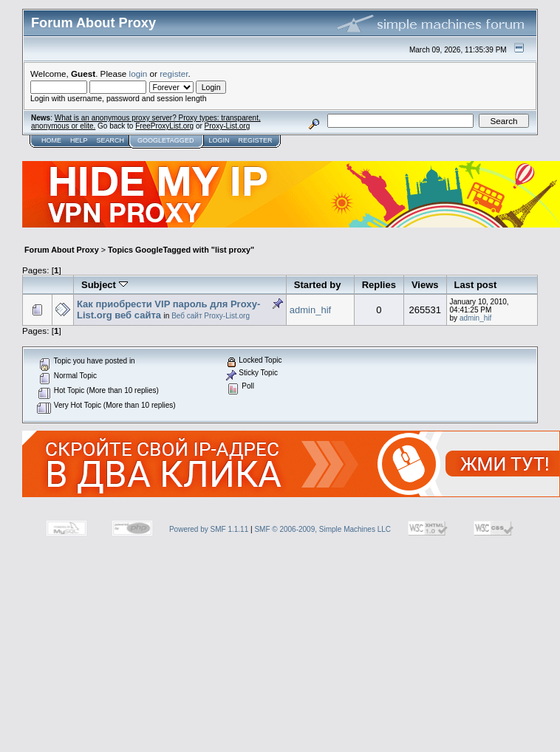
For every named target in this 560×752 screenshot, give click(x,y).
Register (255, 140)
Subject (105, 285)
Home (51, 140)
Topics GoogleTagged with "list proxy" (181, 250)
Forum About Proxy (62, 250)
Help (79, 140)
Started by (318, 285)
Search (111, 140)
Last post (476, 285)
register (174, 74)
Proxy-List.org (228, 126)
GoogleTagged (165, 140)
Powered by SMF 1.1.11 (209, 529)
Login (219, 140)
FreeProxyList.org (164, 126)
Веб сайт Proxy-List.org (211, 316)
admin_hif (310, 310)
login (139, 74)
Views (425, 285)
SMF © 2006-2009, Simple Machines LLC (322, 529)
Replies (379, 285)
